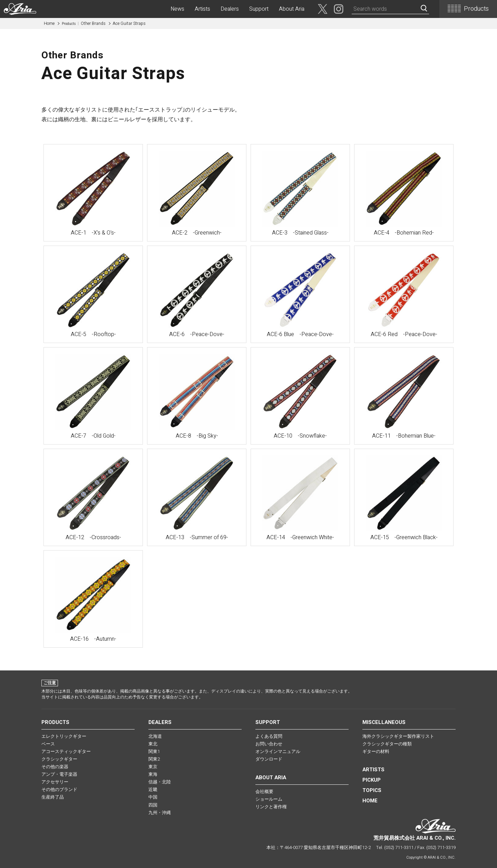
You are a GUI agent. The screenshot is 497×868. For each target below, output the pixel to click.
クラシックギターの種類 (387, 744)
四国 (153, 805)
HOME (370, 801)
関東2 (154, 759)
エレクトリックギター (64, 736)
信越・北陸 (160, 782)
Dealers (230, 9)
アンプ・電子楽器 (59, 774)
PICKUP (372, 780)
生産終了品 (53, 797)
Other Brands (84, 23)
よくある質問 (269, 736)
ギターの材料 (376, 751)
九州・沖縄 (160, 813)
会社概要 (264, 791)
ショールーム (269, 799)
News (177, 9)
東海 (153, 774)
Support (259, 9)
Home (49, 23)
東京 (153, 767)
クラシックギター (59, 759)
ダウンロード (269, 759)
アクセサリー (55, 782)
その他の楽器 (55, 767)
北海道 (155, 736)
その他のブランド (59, 789)
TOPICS (372, 790)
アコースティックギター (66, 751)
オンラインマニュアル (278, 751)
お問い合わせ (269, 744)
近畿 (153, 789)
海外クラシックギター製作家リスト (398, 736)
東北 (153, 744)
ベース (48, 744)
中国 (153, 797)
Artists (202, 9)
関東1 (154, 751)
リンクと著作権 (271, 807)
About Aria (292, 9)
